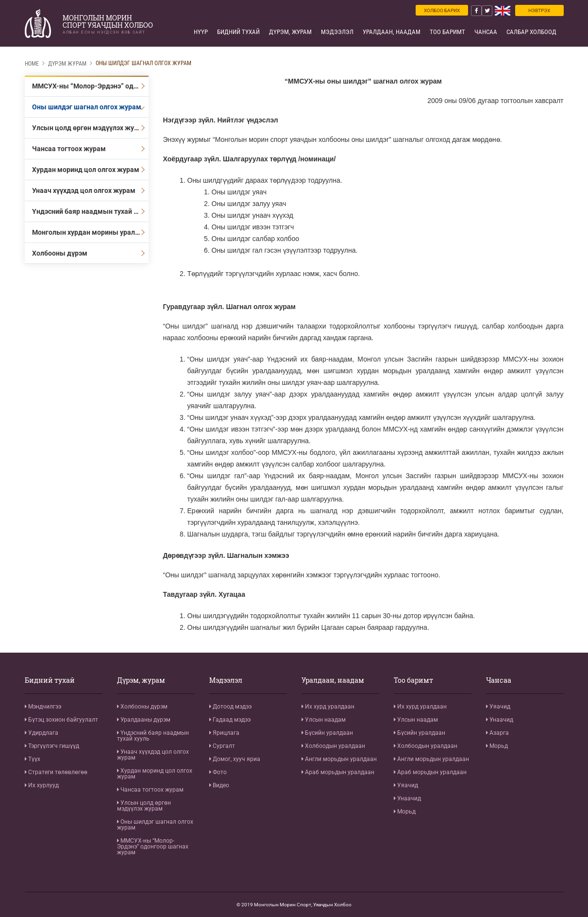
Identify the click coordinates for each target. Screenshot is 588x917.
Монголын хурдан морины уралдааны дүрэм (90, 232)
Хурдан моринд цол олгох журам (86, 170)
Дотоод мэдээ (230, 707)
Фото (218, 772)
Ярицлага (224, 733)
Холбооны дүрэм (60, 253)
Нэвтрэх (539, 10)
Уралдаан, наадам (392, 32)
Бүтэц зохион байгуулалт (61, 720)
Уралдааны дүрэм (144, 720)
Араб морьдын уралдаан (338, 772)
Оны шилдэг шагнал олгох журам (143, 63)
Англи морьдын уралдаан (339, 759)
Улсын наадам (324, 720)
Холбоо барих (442, 10)
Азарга (497, 733)
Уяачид (406, 785)
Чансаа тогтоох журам (69, 149)
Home (32, 64)
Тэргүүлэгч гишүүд (52, 746)
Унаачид (407, 798)
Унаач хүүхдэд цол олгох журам (84, 190)
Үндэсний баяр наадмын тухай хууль (90, 211)
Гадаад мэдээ (230, 720)
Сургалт (222, 746)
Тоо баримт (447, 32)
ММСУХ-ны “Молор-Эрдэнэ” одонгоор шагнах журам (90, 86)
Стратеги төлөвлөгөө (56, 772)
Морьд (405, 812)
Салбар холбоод (531, 32)
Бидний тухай (238, 32)
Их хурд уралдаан (328, 707)
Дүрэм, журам (290, 32)
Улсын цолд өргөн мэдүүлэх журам (90, 128)
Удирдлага (42, 733)
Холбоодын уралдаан (333, 746)
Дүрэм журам (67, 64)
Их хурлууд (42, 785)
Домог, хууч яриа (235, 759)
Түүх (33, 759)
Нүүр (201, 32)
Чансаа (486, 32)
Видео (219, 785)
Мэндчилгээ (43, 707)
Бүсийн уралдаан (327, 733)
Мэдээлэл (337, 32)
